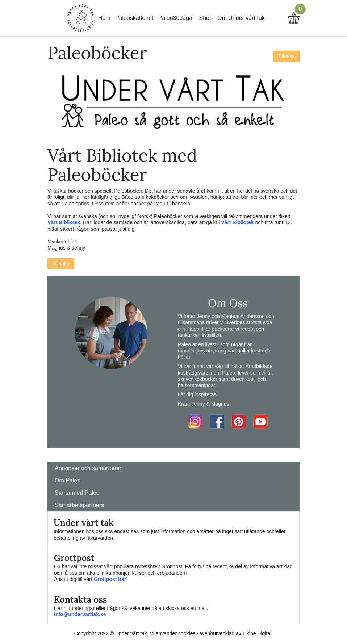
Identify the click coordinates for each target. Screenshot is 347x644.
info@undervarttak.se (80, 614)
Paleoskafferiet (134, 18)
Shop (206, 18)
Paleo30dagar (176, 18)
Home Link (81, 18)
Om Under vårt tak (241, 18)
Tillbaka (286, 56)
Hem (104, 18)
